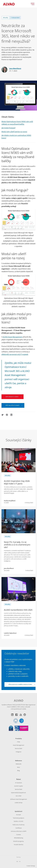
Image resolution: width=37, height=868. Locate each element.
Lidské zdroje (18, 803)
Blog (18, 771)
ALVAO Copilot (19, 786)
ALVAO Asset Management (13, 337)
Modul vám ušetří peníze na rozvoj (14, 132)
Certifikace (19, 828)
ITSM (18, 742)
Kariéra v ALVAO (18, 821)
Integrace (18, 752)
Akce (18, 767)
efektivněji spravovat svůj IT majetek (15, 354)
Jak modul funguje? (8, 128)
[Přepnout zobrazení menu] (33, 4)
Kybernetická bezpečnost (18, 793)
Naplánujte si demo (12, 397)
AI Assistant (19, 783)
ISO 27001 (19, 796)
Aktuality (6, 18)
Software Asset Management (19, 799)
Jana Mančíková (15, 68)
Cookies (19, 835)
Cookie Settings (31, 866)
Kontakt (18, 815)
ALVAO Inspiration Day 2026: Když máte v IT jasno (17, 482)
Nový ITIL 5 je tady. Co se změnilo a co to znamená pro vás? (17, 545)
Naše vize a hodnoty (19, 825)
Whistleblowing (19, 838)
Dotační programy (18, 841)
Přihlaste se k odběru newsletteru (20, 684)
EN (20, 861)
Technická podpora (18, 818)
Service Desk (18, 748)
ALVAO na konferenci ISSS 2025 (18, 610)
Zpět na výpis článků (12, 405)
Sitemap (18, 857)
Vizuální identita (19, 845)
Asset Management (19, 745)
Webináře (19, 764)
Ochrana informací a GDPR (19, 831)
